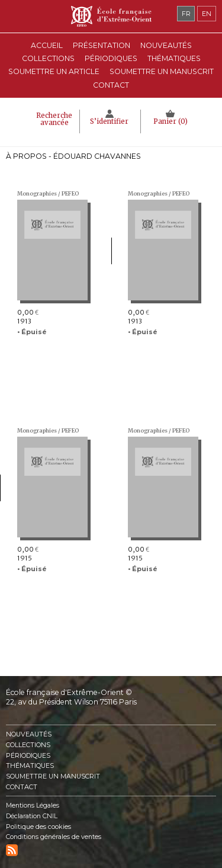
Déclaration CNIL (32, 816)
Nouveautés (166, 45)
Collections (28, 745)
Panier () (170, 121)
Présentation (102, 45)
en (207, 14)
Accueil (47, 45)
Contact (111, 85)
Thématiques (30, 766)
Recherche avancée (54, 119)
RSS (12, 850)
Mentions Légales (33, 805)
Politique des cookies (38, 827)
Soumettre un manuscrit (162, 71)
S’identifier (109, 121)
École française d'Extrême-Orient (111, 16)
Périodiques (28, 756)
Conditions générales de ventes (54, 837)
